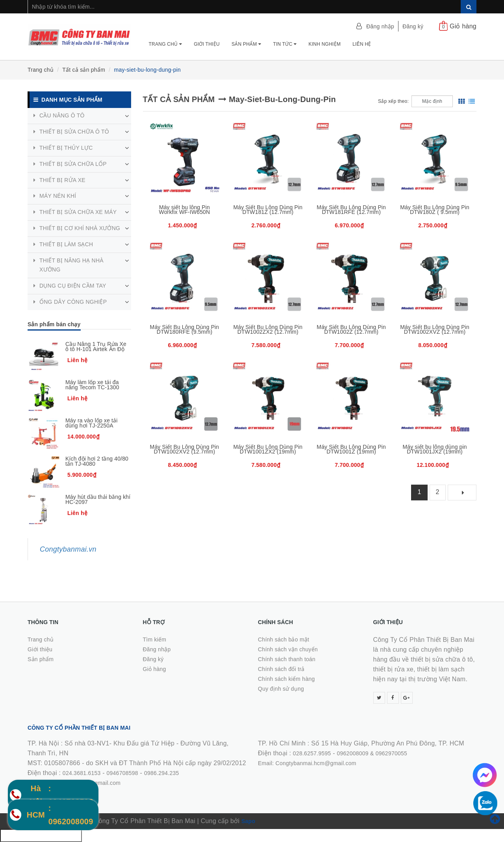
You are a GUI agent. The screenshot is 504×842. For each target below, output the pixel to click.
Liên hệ (362, 44)
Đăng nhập (380, 26)
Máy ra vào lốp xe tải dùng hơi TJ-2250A (92, 423)
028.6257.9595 (312, 753)
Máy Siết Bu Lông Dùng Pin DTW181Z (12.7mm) (268, 210)
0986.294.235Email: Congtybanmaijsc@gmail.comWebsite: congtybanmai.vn (103, 783)
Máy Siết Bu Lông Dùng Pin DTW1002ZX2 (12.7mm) (268, 330)
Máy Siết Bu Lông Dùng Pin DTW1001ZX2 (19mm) (268, 449)
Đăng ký (413, 26)
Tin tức (285, 44)
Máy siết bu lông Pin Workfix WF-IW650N (185, 210)
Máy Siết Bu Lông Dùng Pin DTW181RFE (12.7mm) (351, 210)
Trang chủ (166, 44)
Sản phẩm (246, 44)
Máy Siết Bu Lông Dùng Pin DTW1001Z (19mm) (351, 449)
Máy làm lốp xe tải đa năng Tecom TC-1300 (92, 385)
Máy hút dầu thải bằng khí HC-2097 (98, 499)
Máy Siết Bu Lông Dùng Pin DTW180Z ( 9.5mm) (435, 210)
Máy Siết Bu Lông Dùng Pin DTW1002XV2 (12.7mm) (185, 449)
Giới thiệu (207, 44)
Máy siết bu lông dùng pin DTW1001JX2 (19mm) (435, 449)
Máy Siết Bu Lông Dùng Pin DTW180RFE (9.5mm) (185, 330)
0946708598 (122, 773)
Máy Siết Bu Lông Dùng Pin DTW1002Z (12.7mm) (351, 330)
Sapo (248, 821)
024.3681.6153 (82, 773)
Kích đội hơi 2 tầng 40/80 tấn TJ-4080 (97, 461)
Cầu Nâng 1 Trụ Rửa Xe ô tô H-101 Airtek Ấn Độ (96, 347)
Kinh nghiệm (324, 44)
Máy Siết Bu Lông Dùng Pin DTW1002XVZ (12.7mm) (435, 330)
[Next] (462, 493)
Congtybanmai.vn (68, 549)
